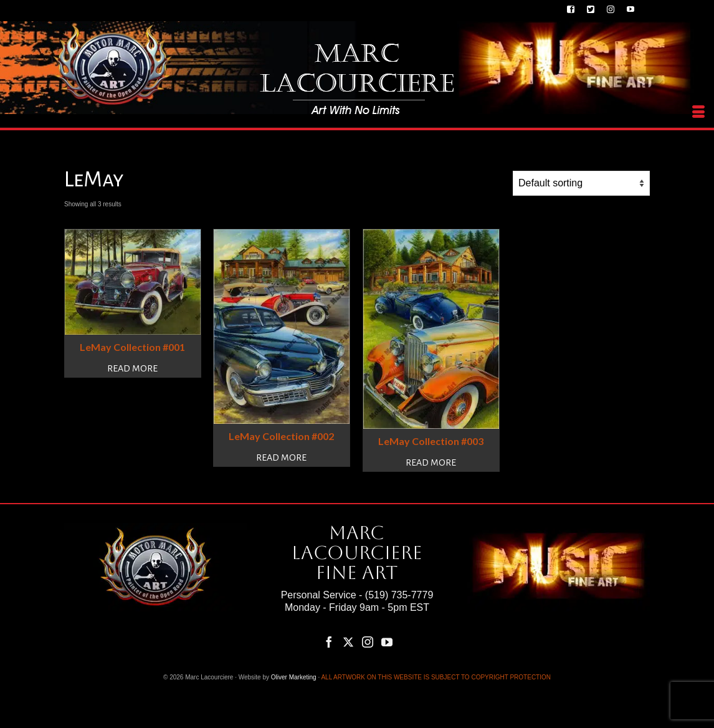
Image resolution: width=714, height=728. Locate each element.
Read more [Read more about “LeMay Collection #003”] (431, 462)
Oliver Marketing (294, 677)
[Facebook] (329, 642)
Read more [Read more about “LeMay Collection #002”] (281, 457)
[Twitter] (348, 642)
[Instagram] (368, 642)
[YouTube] (387, 642)
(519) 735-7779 (399, 595)
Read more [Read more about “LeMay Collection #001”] (132, 368)
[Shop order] (581, 183)
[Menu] (698, 112)
